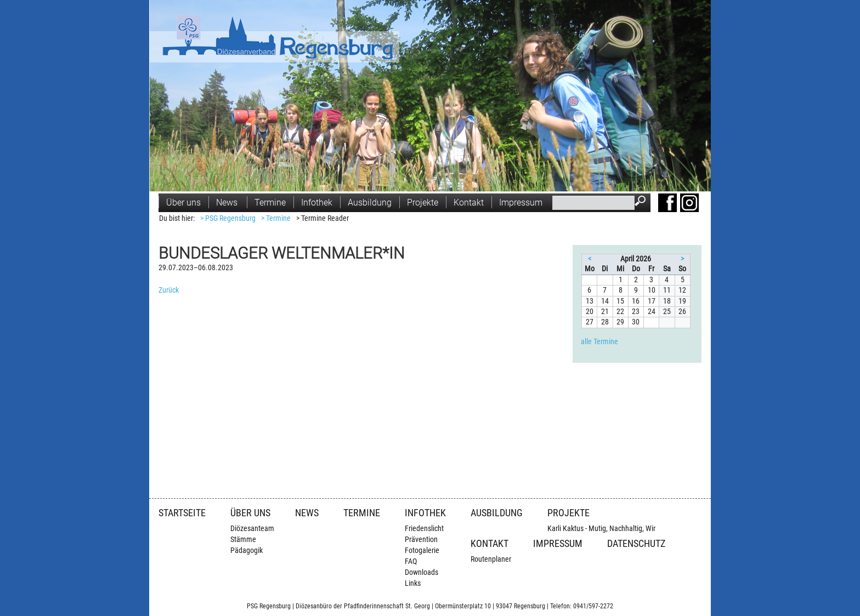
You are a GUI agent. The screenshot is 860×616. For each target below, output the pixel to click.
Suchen (643, 202)
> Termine (276, 218)
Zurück (169, 290)
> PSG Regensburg (228, 218)
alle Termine (599, 342)
